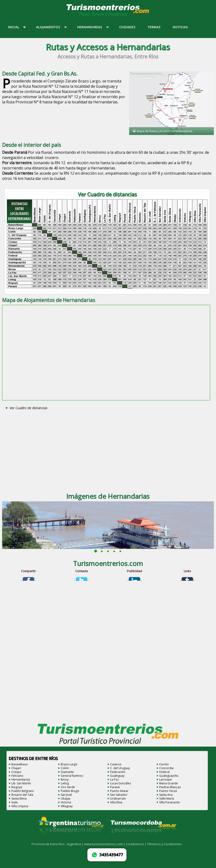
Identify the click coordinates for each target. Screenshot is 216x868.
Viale (15, 802)
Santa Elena (19, 798)
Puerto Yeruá (168, 791)
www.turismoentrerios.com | (105, 844)
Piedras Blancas (170, 787)
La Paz (114, 779)
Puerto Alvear (119, 791)
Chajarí (16, 768)
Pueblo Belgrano (23, 791)
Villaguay (67, 806)
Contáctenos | (136, 844)
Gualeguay (117, 776)
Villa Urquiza (20, 806)
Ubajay (66, 798)
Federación (118, 772)
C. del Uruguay (120, 768)
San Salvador (119, 795)
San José (66, 795)
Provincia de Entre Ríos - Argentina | (58, 844)
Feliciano (17, 776)
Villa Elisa (116, 802)
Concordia (166, 768)
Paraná (115, 787)
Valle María (167, 798)
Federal (164, 772)
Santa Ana (166, 795)
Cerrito (164, 764)
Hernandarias (21, 779)
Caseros (116, 764)
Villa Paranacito (170, 802)
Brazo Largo (69, 764)
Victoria (66, 802)
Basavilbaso (20, 764)
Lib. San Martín (21, 783)
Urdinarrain (118, 798)
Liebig (65, 783)
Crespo (16, 772)
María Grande (169, 783)
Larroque (166, 779)
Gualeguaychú (169, 776)
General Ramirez (72, 776)
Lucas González (121, 783)
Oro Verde (68, 787)
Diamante (67, 772)
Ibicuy (65, 779)
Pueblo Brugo (70, 791)
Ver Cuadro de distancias (28, 408)
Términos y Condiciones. (165, 844)
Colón (65, 768)
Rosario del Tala (22, 795)
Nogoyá (17, 787)
